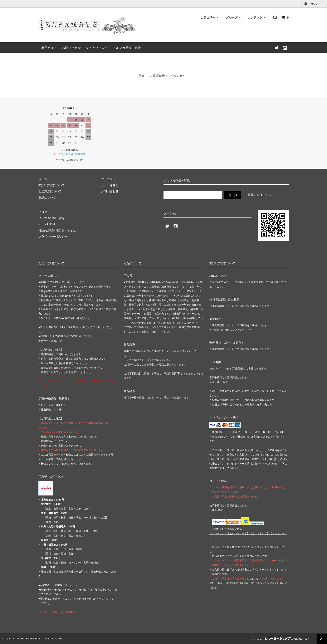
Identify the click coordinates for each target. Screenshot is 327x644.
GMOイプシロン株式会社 (234, 437)
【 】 (218, 533)
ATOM (51, 224)
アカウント (314, 3)
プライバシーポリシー (53, 236)
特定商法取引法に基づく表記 (57, 230)
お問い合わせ (72, 48)
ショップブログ (97, 48)
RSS (41, 224)
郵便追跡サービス (84, 599)
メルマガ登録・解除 (127, 48)
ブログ (43, 212)
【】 (238, 533)
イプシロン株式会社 (231, 547)
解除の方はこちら (259, 195)
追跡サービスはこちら (51, 341)
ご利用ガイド (48, 48)
